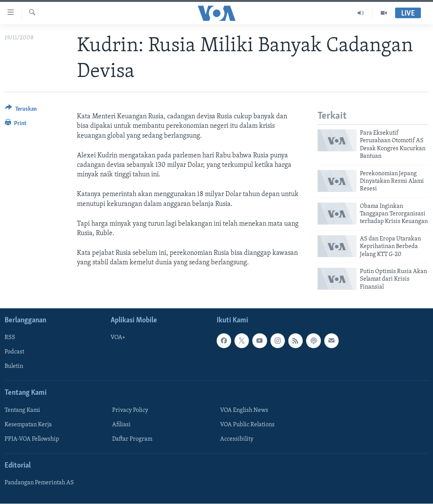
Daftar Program (132, 439)
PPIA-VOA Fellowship (32, 439)
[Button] (21, 110)
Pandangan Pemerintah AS (39, 483)
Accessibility (237, 439)
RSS (10, 338)
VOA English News (244, 410)
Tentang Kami (22, 410)
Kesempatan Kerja (28, 425)
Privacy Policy (130, 410)
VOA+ (118, 338)
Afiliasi (121, 425)
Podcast (14, 352)
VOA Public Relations (247, 425)
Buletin (14, 367)
